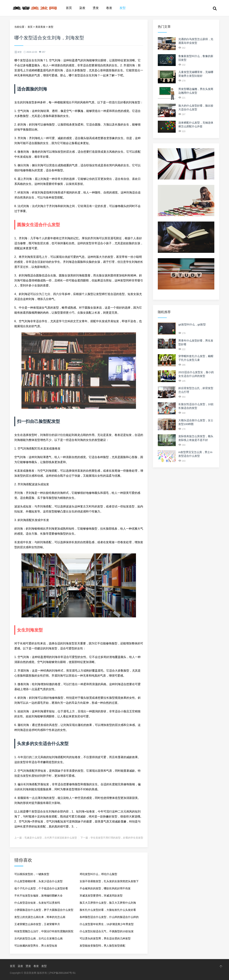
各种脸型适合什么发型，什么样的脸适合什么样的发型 (109, 918)
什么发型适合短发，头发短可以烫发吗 (37, 903)
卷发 (109, 8)
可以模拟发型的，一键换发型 (32, 874)
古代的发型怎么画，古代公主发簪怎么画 (38, 938)
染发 (82, 8)
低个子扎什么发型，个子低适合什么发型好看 (41, 888)
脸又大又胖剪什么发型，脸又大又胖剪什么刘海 (108, 903)
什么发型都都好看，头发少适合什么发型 (38, 881)
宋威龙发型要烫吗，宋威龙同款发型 (101, 896)
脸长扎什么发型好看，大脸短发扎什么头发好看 (108, 910)
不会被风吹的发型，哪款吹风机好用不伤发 (105, 888)
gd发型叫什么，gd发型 (192, 324)
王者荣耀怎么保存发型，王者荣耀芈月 (37, 924)
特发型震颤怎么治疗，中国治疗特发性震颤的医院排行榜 (44, 932)
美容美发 (40, 27)
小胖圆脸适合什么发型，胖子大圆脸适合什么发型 (44, 910)
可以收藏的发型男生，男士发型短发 (36, 946)
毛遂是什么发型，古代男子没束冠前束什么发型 (51, 838)
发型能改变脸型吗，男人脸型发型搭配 (102, 946)
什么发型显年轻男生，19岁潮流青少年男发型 (107, 924)
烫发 (96, 8)
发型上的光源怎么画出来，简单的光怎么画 (40, 917)
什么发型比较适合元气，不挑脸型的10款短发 (107, 931)
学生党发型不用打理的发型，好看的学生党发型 (117, 838)
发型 (123, 8)
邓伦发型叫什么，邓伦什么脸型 (98, 874)
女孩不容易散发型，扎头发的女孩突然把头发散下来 (109, 882)
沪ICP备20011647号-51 (62, 973)
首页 (69, 8)
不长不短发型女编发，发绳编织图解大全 (38, 896)
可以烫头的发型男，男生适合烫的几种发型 (105, 938)
